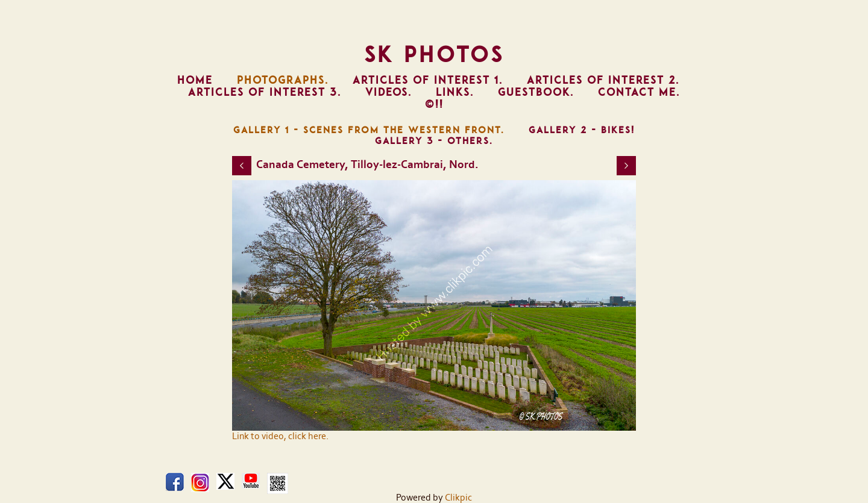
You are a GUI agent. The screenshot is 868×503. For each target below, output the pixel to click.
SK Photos (434, 54)
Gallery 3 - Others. (434, 141)
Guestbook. (536, 92)
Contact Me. (639, 92)
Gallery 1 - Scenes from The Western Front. (369, 130)
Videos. (388, 92)
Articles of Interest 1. (428, 80)
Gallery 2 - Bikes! (582, 130)
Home (195, 80)
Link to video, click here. (280, 436)
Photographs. (283, 80)
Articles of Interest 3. (265, 92)
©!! (434, 104)
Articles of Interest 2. (603, 80)
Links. (455, 92)
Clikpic (458, 498)
